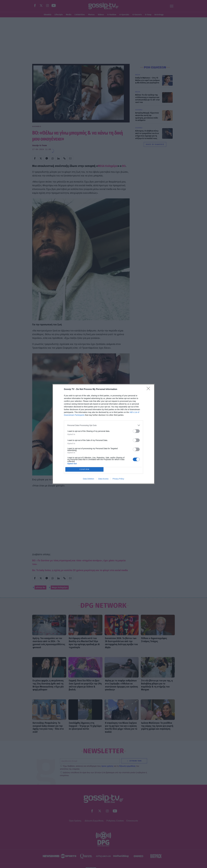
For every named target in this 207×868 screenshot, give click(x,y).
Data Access (103, 479)
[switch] (136, 431)
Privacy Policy (118, 479)
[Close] (149, 389)
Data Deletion (89, 479)
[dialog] (103, 434)
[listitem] (103, 425)
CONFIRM (84, 469)
